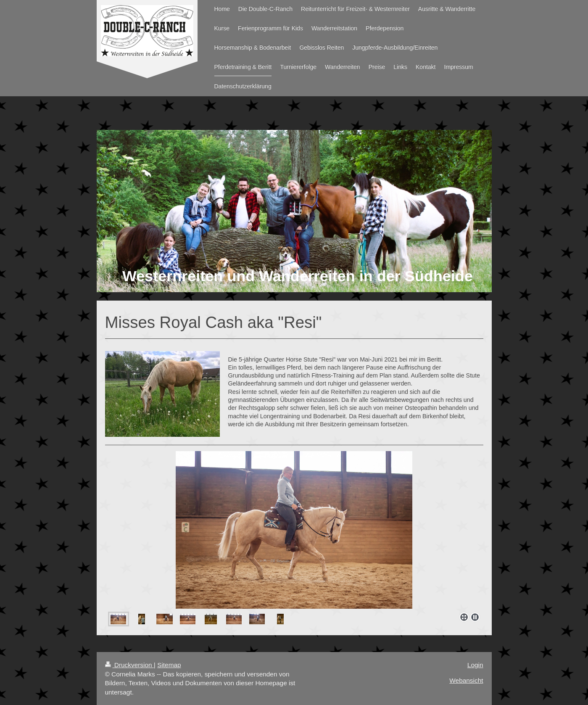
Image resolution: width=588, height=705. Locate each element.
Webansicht (466, 680)
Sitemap (169, 665)
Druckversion (129, 665)
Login (475, 665)
